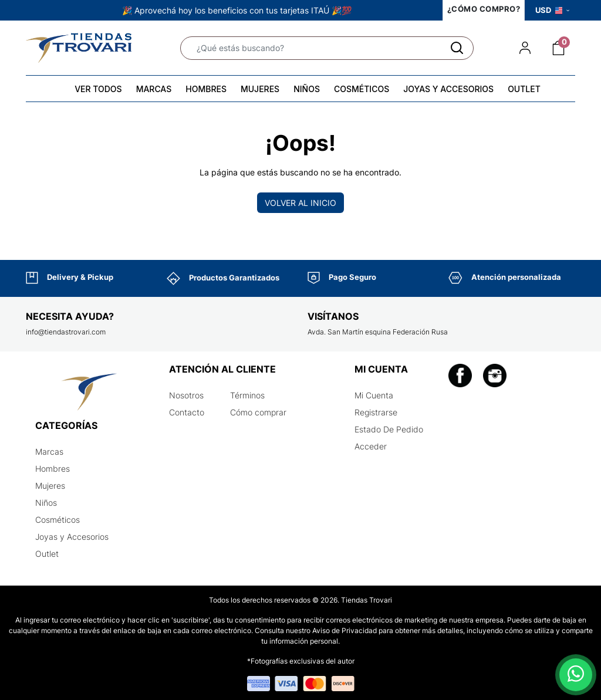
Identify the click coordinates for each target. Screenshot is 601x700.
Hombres (53, 469)
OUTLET (524, 89)
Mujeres (50, 486)
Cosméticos (58, 520)
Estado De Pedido (389, 429)
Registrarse (376, 412)
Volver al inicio (300, 203)
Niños (46, 503)
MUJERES (260, 89)
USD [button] (552, 10)
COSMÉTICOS (362, 89)
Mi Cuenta (374, 395)
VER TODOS (98, 89)
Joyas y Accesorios (72, 537)
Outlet (47, 554)
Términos (247, 395)
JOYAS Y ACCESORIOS (448, 89)
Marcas (49, 452)
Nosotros (186, 395)
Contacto (187, 412)
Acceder (371, 446)
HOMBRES (206, 89)
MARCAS (154, 89)
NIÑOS (307, 89)
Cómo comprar (258, 412)
